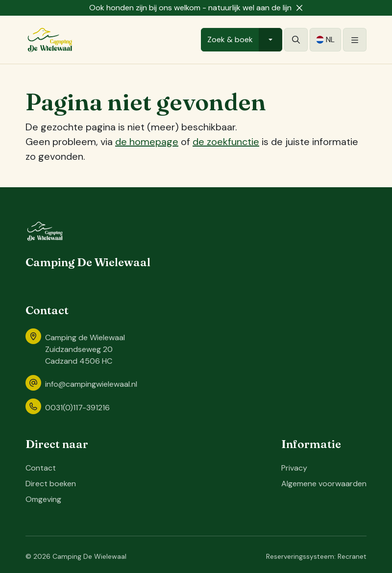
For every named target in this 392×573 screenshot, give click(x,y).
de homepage (147, 142)
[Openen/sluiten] (355, 40)
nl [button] (330, 39)
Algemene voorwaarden (324, 484)
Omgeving (43, 499)
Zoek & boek (230, 39)
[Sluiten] (299, 8)
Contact (41, 468)
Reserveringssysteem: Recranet (316, 556)
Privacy (294, 468)
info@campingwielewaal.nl (91, 384)
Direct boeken (51, 484)
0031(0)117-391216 (77, 408)
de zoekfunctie (226, 142)
